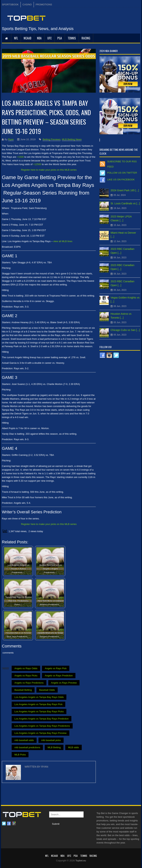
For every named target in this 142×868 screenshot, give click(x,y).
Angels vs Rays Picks (26, 676)
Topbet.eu (81, 861)
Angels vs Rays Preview (64, 683)
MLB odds (73, 747)
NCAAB (27, 38)
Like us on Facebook (121, 180)
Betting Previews (51, 139)
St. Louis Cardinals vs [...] (125, 203)
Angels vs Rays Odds (26, 668)
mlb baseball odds (24, 740)
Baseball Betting (23, 690)
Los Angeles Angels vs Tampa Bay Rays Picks (39, 711)
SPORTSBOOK (10, 5)
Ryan (11, 139)
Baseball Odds (47, 690)
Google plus (14, 824)
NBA (39, 38)
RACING (86, 38)
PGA (60, 38)
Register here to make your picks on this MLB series (49, 170)
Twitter (4, 824)
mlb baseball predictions (27, 747)
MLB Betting (54, 747)
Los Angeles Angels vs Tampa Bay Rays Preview (40, 733)
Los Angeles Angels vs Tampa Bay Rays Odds (39, 697)
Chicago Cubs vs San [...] (125, 330)
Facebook (9, 824)
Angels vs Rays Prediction (59, 676)
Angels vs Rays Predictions (29, 683)
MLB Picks (20, 755)
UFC (49, 38)
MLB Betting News (72, 139)
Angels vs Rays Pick (56, 668)
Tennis (72, 38)
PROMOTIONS (44, 5)
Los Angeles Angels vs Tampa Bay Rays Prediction (42, 719)
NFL (16, 38)
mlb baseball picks (51, 740)
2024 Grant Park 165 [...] (125, 190)
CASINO (27, 5)
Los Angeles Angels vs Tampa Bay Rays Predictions (42, 726)
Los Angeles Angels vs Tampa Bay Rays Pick (38, 704)
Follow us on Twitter (122, 173)
